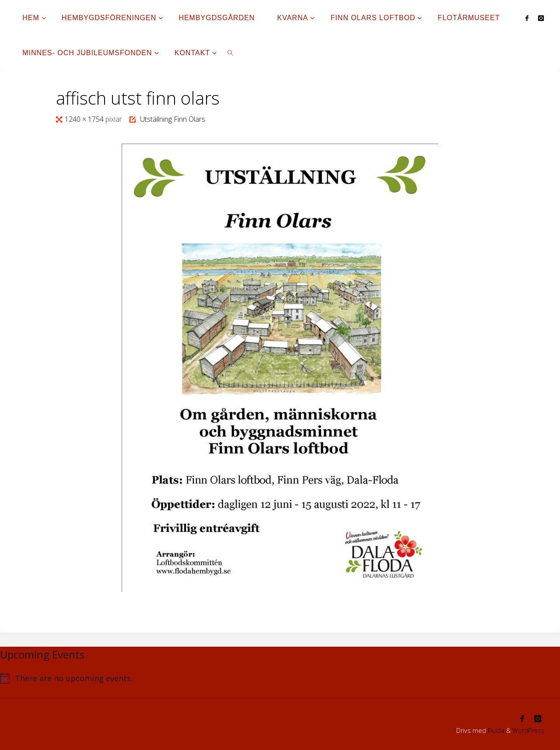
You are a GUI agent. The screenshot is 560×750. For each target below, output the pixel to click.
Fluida (495, 731)
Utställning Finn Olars (173, 119)
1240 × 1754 (85, 119)
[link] (231, 53)
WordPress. (529, 731)
